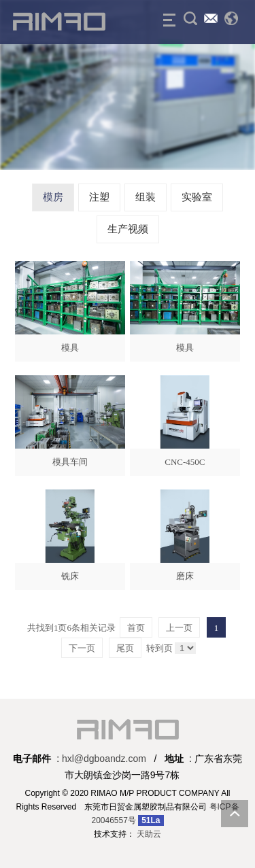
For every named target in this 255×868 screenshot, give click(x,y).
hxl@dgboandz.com (104, 759)
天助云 (149, 834)
